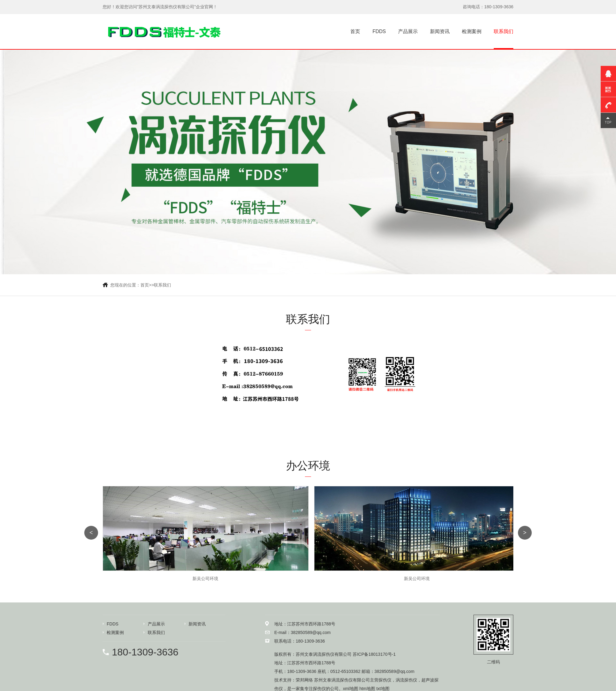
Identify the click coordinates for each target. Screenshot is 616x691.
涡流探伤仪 (406, 680)
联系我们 (504, 31)
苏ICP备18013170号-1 (374, 654)
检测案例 (472, 31)
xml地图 (351, 689)
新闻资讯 (440, 31)
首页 (355, 31)
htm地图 (367, 689)
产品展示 (408, 31)
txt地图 (383, 689)
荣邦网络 (304, 680)
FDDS (379, 31)
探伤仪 (385, 680)
